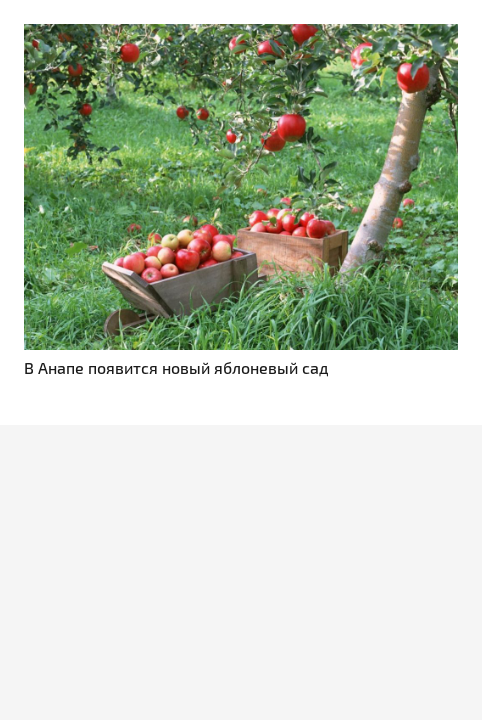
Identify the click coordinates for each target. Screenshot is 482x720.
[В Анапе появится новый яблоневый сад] (241, 35)
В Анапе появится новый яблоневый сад (176, 367)
